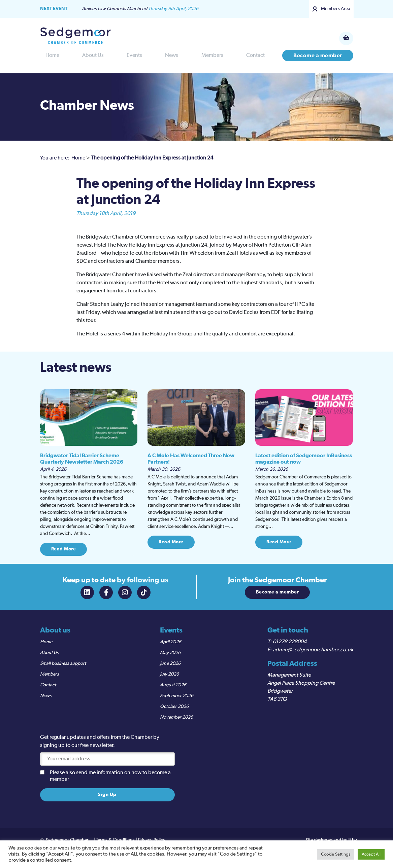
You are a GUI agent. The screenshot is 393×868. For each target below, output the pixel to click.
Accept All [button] (371, 854)
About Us (93, 56)
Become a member (318, 56)
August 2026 (173, 685)
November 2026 (176, 717)
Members (212, 56)
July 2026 (169, 674)
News (172, 56)
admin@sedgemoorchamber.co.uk (313, 650)
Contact (255, 56)
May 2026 (170, 653)
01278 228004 (290, 642)
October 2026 (174, 707)
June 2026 (170, 663)
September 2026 (177, 696)
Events (134, 56)
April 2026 (171, 642)
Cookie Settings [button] (336, 854)
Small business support (63, 663)
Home (52, 56)
